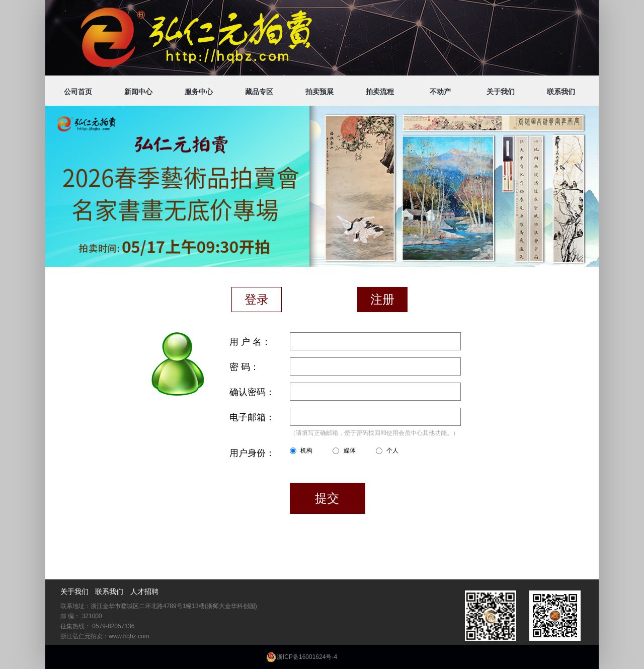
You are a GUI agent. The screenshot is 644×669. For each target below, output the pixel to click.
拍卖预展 (319, 92)
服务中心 (199, 92)
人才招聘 (144, 591)
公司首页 (78, 92)
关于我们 (501, 92)
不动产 (440, 92)
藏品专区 (259, 92)
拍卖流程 (380, 92)
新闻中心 (138, 92)
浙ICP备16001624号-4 (307, 657)
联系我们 (561, 92)
